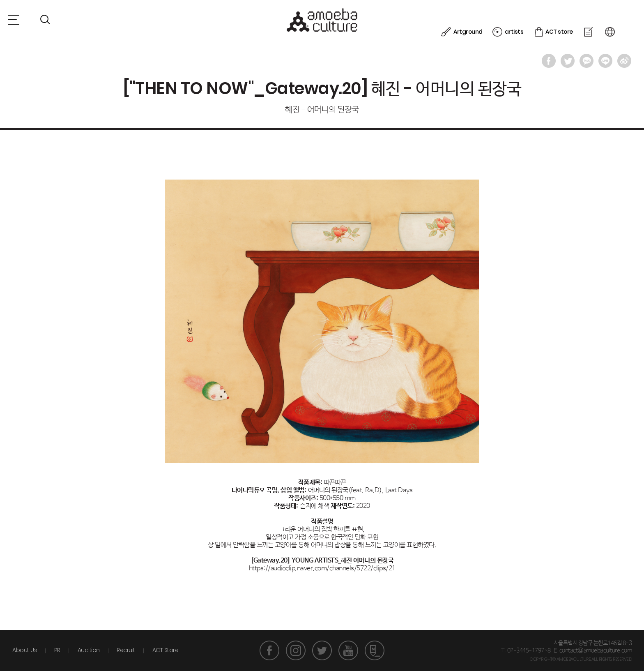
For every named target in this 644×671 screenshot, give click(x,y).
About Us (25, 650)
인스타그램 (296, 650)
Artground (485, 19)
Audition (89, 650)
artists (531, 19)
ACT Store (166, 650)
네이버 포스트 (375, 650)
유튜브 (348, 650)
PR (57, 650)
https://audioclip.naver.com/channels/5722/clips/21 (322, 568)
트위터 (322, 650)
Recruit (126, 650)
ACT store (576, 19)
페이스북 (269, 650)
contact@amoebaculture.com (596, 650)
